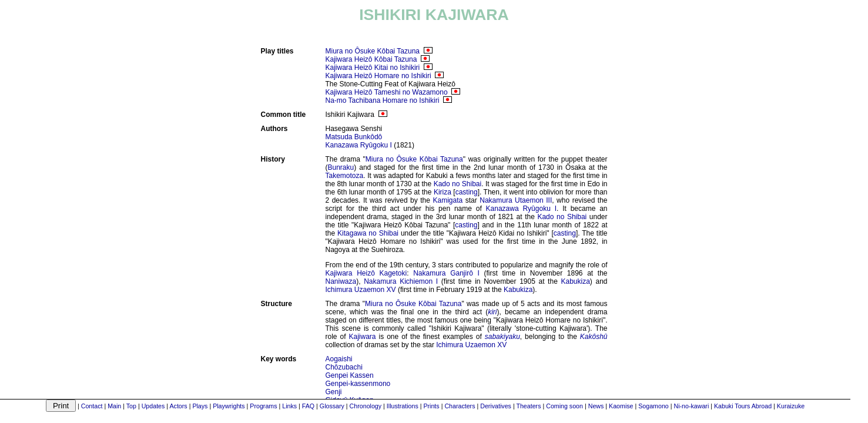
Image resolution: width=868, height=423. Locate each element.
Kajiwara (362, 337)
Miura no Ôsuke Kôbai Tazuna (373, 51)
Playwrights (229, 406)
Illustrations (403, 406)
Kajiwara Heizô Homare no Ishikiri (378, 76)
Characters (460, 406)
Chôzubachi (344, 367)
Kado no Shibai (458, 184)
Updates (153, 406)
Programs (263, 406)
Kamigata (448, 200)
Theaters (528, 406)
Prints (431, 406)
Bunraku (341, 167)
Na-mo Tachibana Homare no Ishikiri (383, 100)
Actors (178, 406)
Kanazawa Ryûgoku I (359, 145)
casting (467, 192)
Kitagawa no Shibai (368, 233)
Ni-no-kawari (691, 406)
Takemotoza (345, 176)
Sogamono (653, 406)
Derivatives (496, 406)
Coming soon (564, 406)
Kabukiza (575, 281)
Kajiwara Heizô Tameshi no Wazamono (387, 92)
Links (289, 406)
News (596, 406)
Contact (92, 406)
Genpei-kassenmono (358, 384)
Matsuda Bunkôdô (354, 137)
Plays (200, 406)
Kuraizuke (791, 406)
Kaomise (621, 406)
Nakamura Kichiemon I (401, 281)
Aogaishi (339, 359)
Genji (334, 392)
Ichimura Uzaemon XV (361, 290)
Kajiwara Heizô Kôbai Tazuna (371, 59)
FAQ (308, 406)
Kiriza (443, 192)
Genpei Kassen (350, 375)
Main (114, 406)
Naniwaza (341, 281)
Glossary (332, 406)
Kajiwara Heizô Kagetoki (366, 273)
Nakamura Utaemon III (516, 200)
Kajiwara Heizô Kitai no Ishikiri (373, 68)
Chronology (366, 406)
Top (131, 406)
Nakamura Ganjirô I (446, 273)
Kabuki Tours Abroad (743, 406)
